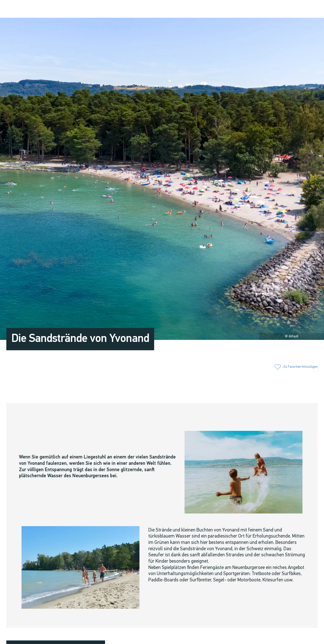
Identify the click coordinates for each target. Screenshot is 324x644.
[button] (261, 9)
